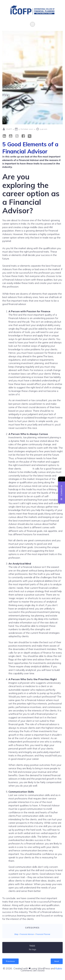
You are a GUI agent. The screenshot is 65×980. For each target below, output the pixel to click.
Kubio (59, 968)
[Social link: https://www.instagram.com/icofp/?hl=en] (18, 136)
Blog (16, 934)
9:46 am (42, 129)
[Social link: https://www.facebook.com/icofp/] (24, 136)
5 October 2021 (24, 129)
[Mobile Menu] (32, 24)
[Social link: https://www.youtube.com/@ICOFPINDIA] (12, 136)
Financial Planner (43, 934)
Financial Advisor (27, 934)
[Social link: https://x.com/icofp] (31, 136)
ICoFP (7, 129)
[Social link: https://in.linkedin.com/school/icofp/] (5, 136)
